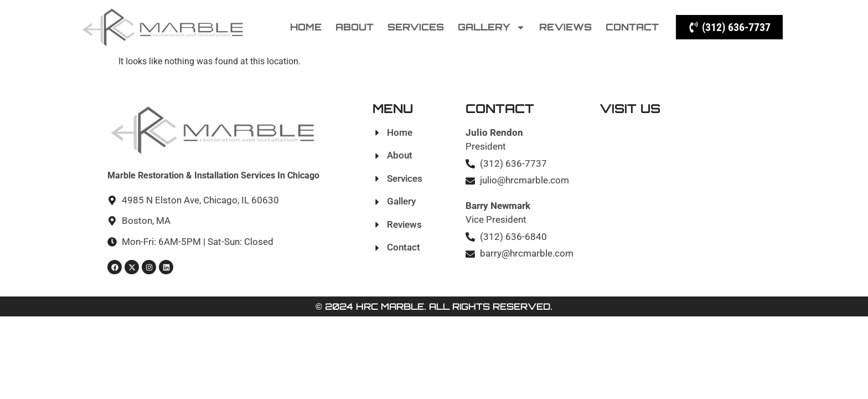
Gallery (492, 27)
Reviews (565, 27)
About (355, 27)
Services (416, 27)
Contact (632, 27)
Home (306, 27)
